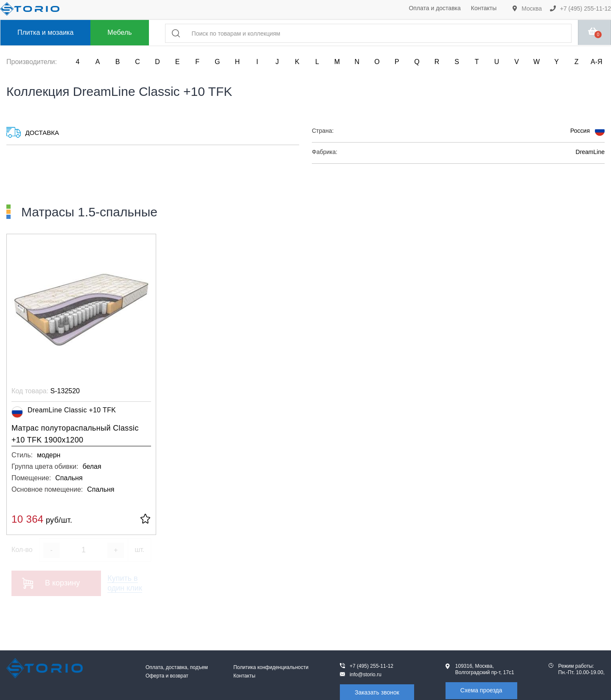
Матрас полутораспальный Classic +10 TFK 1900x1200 (75, 434)
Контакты (484, 8)
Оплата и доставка (434, 8)
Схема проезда (481, 690)
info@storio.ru (366, 675)
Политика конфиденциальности (271, 667)
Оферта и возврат (167, 676)
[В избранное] (145, 519)
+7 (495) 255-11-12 (580, 8)
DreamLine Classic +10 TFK (64, 412)
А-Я (597, 62)
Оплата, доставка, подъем (177, 667)
